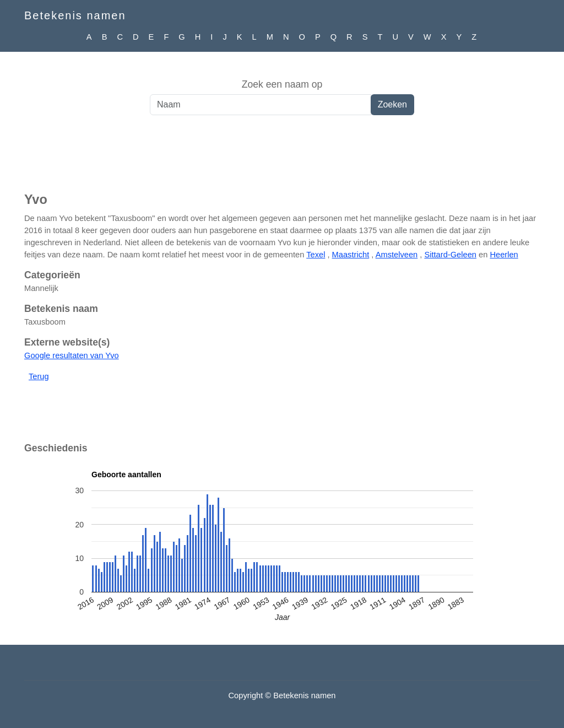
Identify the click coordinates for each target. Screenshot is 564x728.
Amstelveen (397, 255)
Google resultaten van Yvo (72, 355)
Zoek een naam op (282, 84)
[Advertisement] (282, 159)
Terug (39, 376)
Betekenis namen (75, 15)
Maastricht (351, 255)
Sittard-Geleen (450, 255)
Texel (316, 255)
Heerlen (504, 255)
